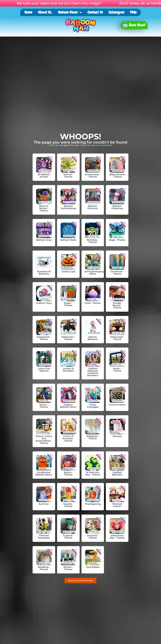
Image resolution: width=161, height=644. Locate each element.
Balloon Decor (70, 12)
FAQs (133, 12)
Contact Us (95, 12)
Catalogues (116, 12)
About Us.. (45, 12)
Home (28, 12)
